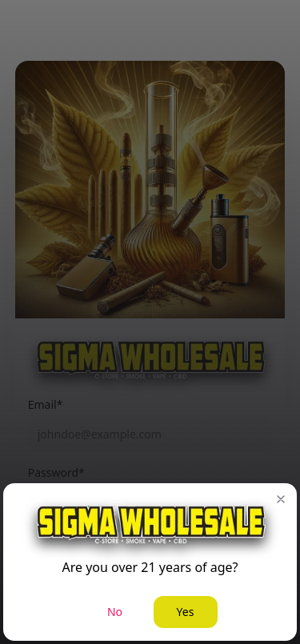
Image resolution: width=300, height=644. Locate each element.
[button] (281, 499)
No (115, 612)
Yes (186, 612)
